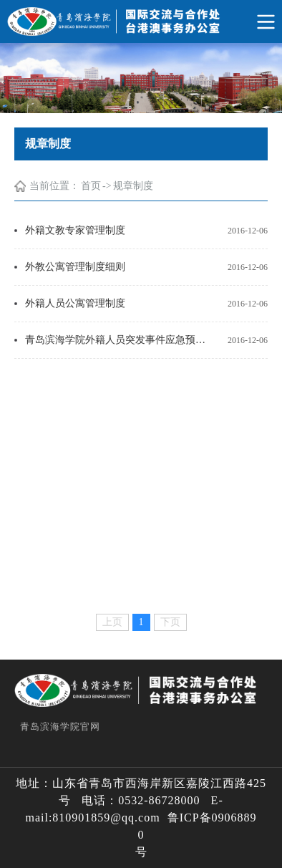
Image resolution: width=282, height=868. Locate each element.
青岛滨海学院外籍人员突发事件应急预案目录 (118, 340)
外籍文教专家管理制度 (75, 230)
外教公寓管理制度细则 (75, 267)
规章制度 (133, 186)
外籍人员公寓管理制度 (75, 303)
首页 (91, 186)
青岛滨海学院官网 (60, 727)
